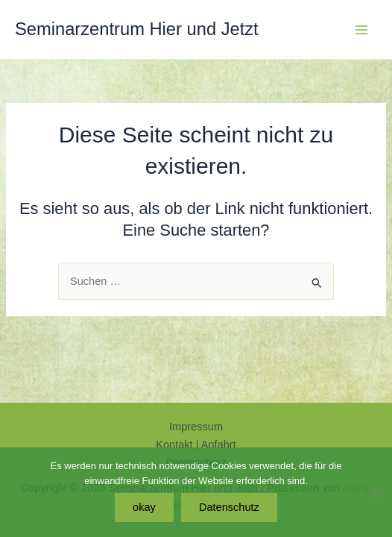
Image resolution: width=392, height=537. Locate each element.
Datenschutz (229, 507)
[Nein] (373, 492)
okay (144, 507)
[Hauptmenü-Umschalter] (361, 30)
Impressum (196, 427)
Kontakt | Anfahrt (196, 445)
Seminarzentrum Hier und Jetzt (137, 29)
